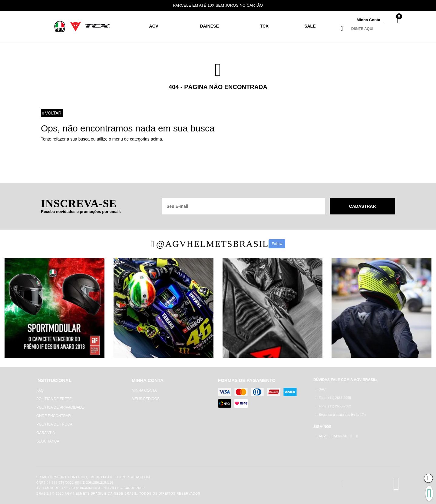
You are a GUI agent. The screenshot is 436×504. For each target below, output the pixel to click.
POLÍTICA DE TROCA (54, 424)
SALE (310, 26)
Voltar (52, 113)
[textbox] (374, 29)
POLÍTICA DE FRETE (54, 399)
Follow (277, 244)
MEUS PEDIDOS (146, 399)
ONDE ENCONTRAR (54, 416)
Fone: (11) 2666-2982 (333, 406)
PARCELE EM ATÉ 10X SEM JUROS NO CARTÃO (218, 5)
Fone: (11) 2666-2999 (333, 398)
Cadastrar (363, 206)
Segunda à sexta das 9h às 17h (340, 414)
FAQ (40, 390)
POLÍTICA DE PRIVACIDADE (60, 407)
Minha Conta (368, 20)
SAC (320, 389)
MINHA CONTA (144, 390)
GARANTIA (46, 433)
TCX (264, 26)
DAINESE (210, 26)
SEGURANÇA (48, 441)
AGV (154, 26)
